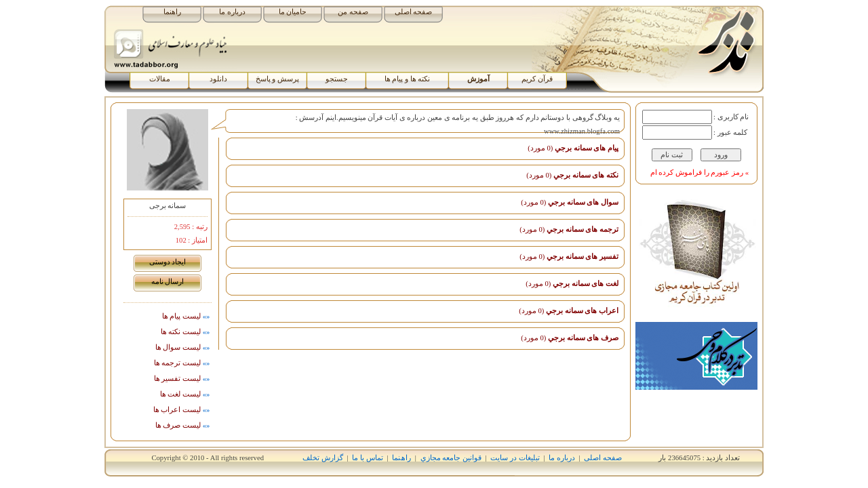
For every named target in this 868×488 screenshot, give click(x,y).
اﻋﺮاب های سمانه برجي (569, 311)
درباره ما (232, 12)
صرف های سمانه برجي (570, 338)
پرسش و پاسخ (277, 79)
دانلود (218, 79)
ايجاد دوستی (168, 262)
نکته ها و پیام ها (408, 79)
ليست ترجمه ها (183, 363)
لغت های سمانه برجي (572, 284)
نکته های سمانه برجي (572, 175)
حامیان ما (293, 12)
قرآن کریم (537, 79)
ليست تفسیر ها (183, 379)
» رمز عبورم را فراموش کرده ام (699, 172)
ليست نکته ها (186, 332)
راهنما (172, 12)
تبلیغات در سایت (515, 458)
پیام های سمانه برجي (573, 148)
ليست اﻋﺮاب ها (182, 410)
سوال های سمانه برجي (570, 202)
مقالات (160, 79)
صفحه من (353, 12)
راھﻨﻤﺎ (401, 458)
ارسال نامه (168, 282)
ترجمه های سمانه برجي (569, 229)
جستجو (337, 79)
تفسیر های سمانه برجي (569, 257)
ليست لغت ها (186, 394)
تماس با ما (367, 458)
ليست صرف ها (183, 425)
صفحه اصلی (414, 12)
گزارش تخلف (323, 458)
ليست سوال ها (183, 347)
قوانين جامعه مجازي (451, 458)
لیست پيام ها (187, 316)
